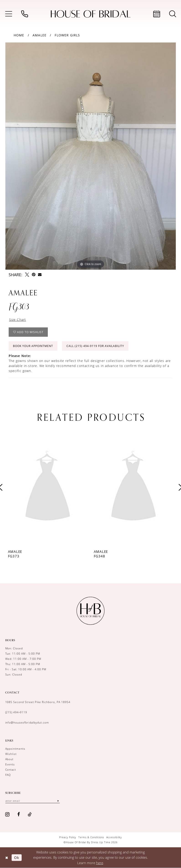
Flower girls (67, 35)
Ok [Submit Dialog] (17, 857)
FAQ (8, 775)
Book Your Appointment (33, 346)
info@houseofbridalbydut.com (27, 722)
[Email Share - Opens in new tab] (40, 275)
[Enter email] (33, 801)
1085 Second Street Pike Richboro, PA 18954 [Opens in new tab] (38, 702)
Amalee (40, 35)
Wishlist (11, 754)
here (100, 863)
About (9, 759)
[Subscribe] (58, 801)
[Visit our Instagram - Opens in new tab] (8, 814)
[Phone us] (25, 14)
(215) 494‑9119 (16, 712)
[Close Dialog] (7, 857)
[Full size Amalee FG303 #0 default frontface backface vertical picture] (91, 156)
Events (10, 764)
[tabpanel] (91, 156)
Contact (11, 769)
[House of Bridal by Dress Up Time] (91, 14)
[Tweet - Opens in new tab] (27, 275)
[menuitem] (9, 14)
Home (19, 35)
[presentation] (48, 487)
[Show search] (173, 14)
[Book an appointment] (157, 14)
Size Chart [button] (18, 320)
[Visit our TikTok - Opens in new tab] (30, 814)
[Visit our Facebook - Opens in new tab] (19, 814)
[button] (9, 14)
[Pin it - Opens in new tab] (34, 275)
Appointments (15, 749)
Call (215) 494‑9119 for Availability (95, 346)
